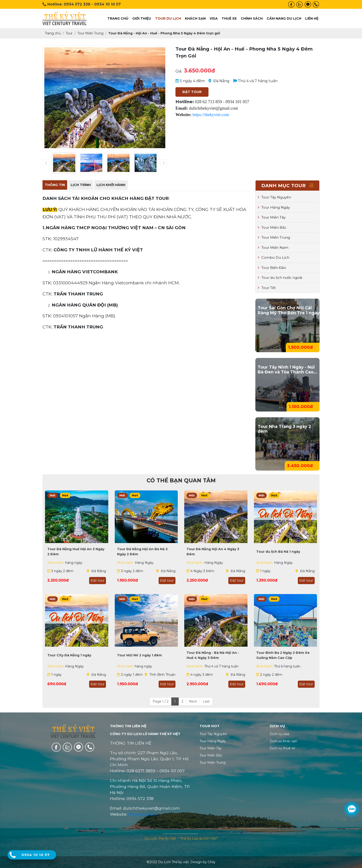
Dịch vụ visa (279, 734)
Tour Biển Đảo (272, 268)
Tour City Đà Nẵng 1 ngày (69, 655)
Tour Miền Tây (272, 217)
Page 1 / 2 (161, 701)
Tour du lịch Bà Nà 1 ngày (278, 552)
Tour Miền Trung (274, 237)
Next (193, 701)
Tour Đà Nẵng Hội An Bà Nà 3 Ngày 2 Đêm (142, 552)
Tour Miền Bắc (272, 227)
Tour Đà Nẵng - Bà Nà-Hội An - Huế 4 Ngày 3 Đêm (213, 655)
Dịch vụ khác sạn (283, 741)
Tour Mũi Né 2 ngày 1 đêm (139, 655)
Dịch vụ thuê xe (282, 748)
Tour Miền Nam (273, 248)
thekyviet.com (143, 814)
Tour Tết (267, 288)
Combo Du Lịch (274, 257)
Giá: (179, 71)
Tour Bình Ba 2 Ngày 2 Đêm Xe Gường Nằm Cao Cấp (283, 655)
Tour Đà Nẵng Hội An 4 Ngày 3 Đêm (213, 552)
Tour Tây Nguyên (275, 197)
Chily (212, 862)
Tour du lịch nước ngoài (280, 278)
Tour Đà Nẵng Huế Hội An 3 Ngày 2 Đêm (76, 552)
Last (206, 701)
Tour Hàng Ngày (274, 207)
